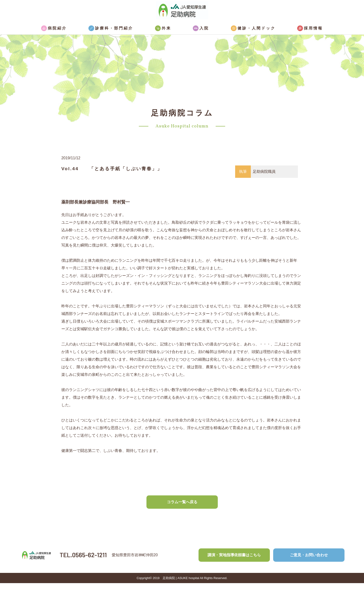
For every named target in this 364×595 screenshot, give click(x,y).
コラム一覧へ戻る (182, 502)
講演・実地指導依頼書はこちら (234, 555)
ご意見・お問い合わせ (309, 555)
